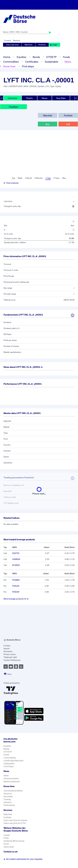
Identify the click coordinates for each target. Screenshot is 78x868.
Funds (66, 57)
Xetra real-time (12, 45)
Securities (8, 796)
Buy (48, 124)
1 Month (28, 178)
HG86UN (16, 559)
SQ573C (16, 553)
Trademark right (10, 657)
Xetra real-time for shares (15, 820)
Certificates (32, 62)
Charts (29, 98)
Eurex (6, 844)
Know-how (9, 66)
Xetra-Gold (9, 847)
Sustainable (51, 62)
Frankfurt (14, 107)
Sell (68, 124)
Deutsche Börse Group (14, 841)
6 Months (39, 178)
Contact (7, 40)
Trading (7, 799)
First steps (28, 66)
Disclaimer (8, 651)
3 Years (56, 178)
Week (20, 178)
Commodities (11, 62)
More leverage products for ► (16, 599)
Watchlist (28, 45)
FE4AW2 (16, 580)
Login (54, 45)
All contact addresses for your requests (23, 859)
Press (6, 838)
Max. (64, 178)
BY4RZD (16, 565)
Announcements (11, 778)
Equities (22, 57)
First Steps (9, 766)
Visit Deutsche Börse (13, 791)
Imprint (7, 648)
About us (8, 794)
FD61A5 (16, 586)
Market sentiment (12, 782)
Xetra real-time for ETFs (15, 823)
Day (14, 178)
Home (7, 57)
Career (7, 835)
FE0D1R (16, 592)
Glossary (8, 802)
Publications (9, 805)
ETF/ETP (51, 57)
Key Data (61, 98)
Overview (12, 98)
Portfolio (42, 45)
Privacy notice (10, 654)
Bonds (36, 57)
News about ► (23, 367)
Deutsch (17, 40)
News (68, 62)
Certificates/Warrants (13, 761)
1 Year (48, 178)
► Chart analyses (11, 183)
